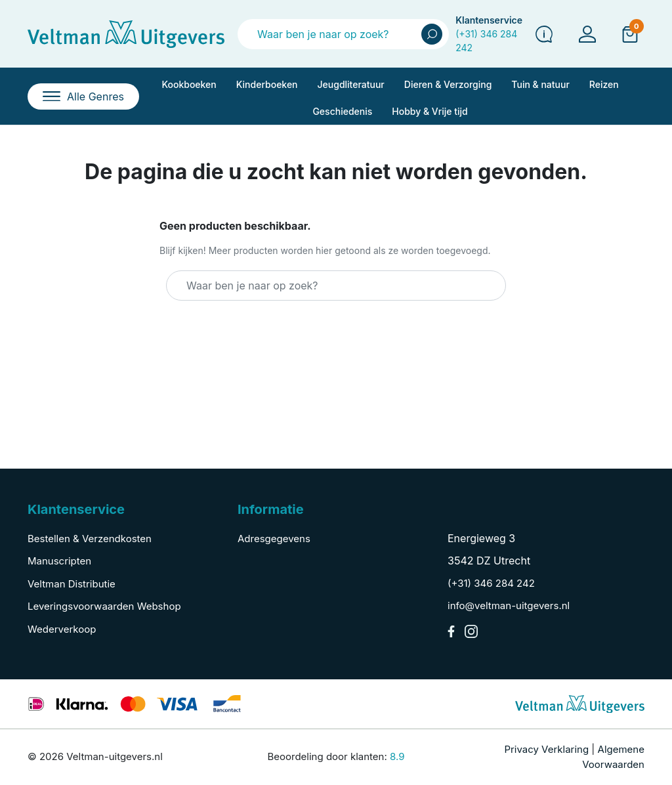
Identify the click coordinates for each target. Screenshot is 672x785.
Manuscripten (59, 561)
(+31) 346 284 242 (491, 583)
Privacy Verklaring (546, 749)
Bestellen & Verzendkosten (90, 539)
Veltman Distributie (72, 584)
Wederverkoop (62, 629)
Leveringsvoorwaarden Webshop (104, 606)
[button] (630, 33)
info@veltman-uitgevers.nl (509, 605)
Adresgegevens (274, 539)
